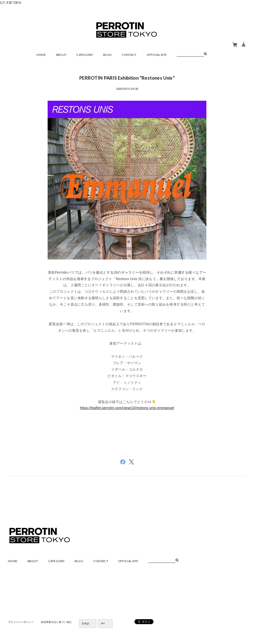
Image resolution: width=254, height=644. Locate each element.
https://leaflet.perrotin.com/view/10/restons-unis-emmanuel (127, 408)
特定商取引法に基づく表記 (56, 622)
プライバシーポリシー (21, 622)
